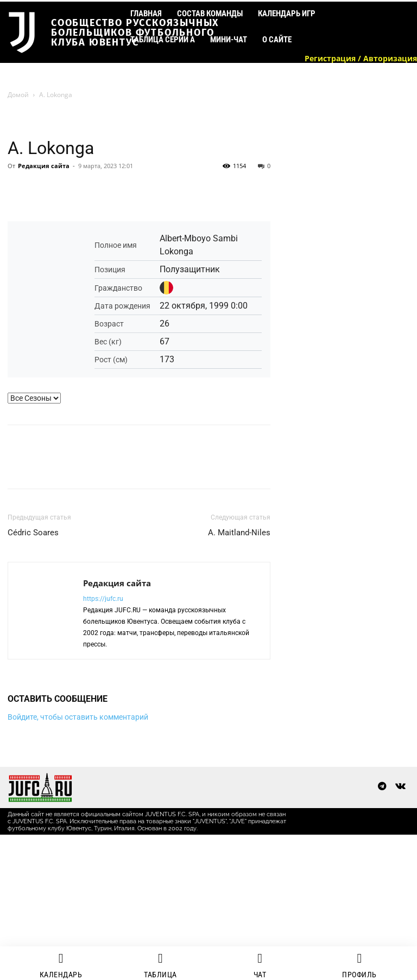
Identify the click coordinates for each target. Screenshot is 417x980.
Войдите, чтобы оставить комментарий (78, 717)
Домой (18, 95)
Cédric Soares (33, 533)
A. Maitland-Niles (239, 533)
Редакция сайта (44, 166)
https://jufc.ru (103, 599)
